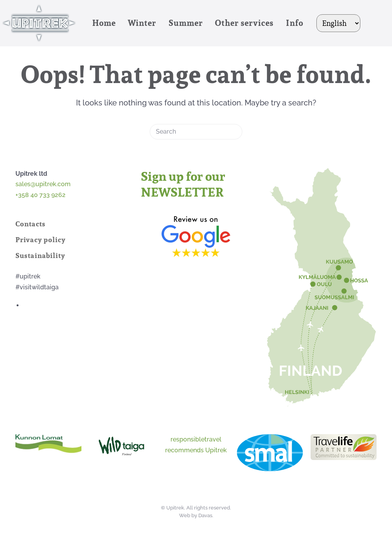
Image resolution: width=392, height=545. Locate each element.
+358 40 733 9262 (41, 195)
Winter (142, 23)
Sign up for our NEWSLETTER (183, 184)
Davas (205, 515)
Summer (186, 23)
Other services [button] (244, 23)
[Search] (196, 132)
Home (104, 23)
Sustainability (40, 256)
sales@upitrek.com (43, 184)
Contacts (30, 224)
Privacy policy (41, 240)
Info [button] (295, 23)
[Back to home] (40, 23)
